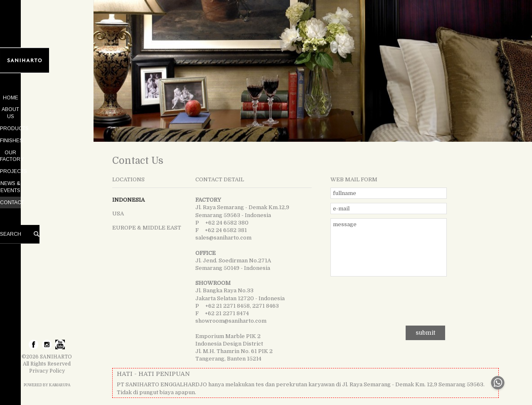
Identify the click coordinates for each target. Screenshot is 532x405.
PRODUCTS (47, 121)
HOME (47, 98)
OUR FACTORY (47, 146)
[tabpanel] (313, 71)
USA (118, 214)
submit (425, 333)
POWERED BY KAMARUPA (47, 385)
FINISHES (47, 133)
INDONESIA (128, 200)
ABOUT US (47, 109)
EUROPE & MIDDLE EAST (147, 228)
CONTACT (47, 181)
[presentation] (389, 299)
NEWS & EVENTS (47, 169)
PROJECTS (47, 158)
